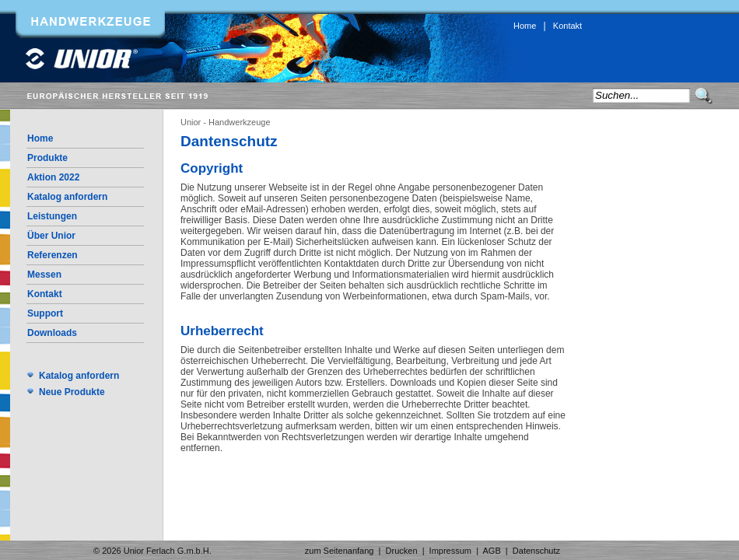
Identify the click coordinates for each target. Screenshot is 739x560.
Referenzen (53, 255)
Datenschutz (536, 551)
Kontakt (567, 26)
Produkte (47, 158)
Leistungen (52, 216)
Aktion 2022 (53, 177)
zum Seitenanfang (340, 551)
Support (45, 313)
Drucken (402, 551)
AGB (492, 551)
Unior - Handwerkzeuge (226, 122)
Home (525, 26)
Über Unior (51, 236)
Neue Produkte (72, 392)
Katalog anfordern (67, 197)
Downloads (52, 333)
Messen (44, 275)
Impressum (450, 551)
